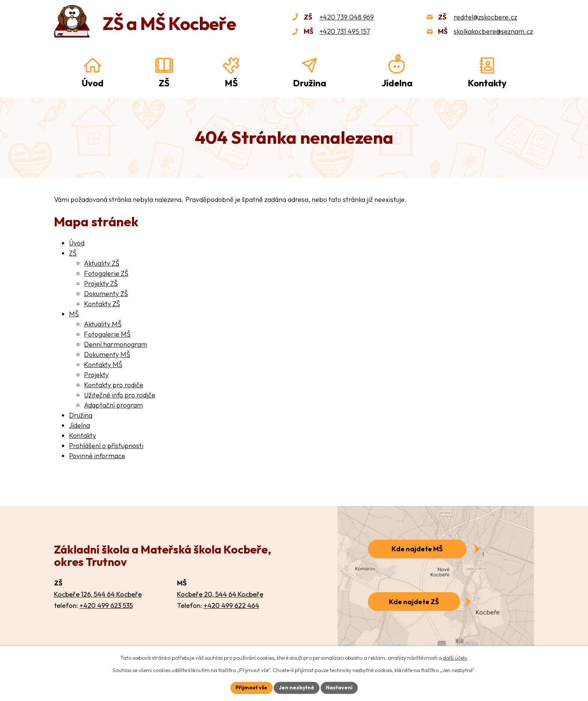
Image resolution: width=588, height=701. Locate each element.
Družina (310, 83)
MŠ (231, 83)
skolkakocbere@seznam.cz (493, 31)
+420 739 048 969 (347, 17)
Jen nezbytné (297, 687)
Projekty (96, 375)
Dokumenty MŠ (107, 354)
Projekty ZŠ (101, 284)
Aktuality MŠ (103, 324)
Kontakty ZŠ (102, 304)
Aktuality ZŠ (102, 263)
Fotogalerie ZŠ (106, 273)
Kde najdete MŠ (417, 549)
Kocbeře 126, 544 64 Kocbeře (98, 594)
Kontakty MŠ (103, 365)
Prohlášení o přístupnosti (106, 446)
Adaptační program (113, 405)
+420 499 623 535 (106, 605)
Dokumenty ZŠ (106, 294)
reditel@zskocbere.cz (485, 17)
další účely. (455, 658)
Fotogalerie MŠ (107, 334)
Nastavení (339, 687)
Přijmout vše (251, 687)
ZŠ (164, 83)
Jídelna (397, 83)
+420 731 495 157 (345, 31)
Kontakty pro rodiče (114, 385)
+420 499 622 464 (231, 605)
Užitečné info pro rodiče (120, 395)
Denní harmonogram (115, 344)
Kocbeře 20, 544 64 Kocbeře (220, 594)
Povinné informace (97, 456)
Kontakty (487, 83)
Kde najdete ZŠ (414, 602)
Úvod (93, 83)
